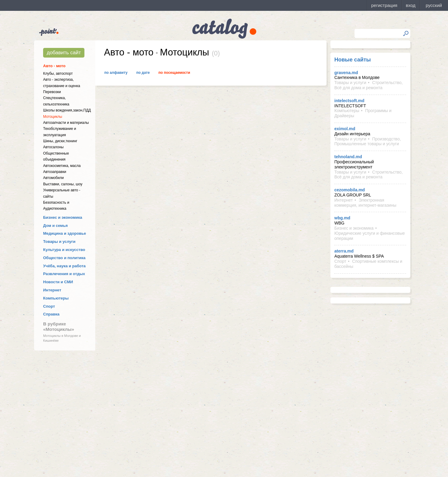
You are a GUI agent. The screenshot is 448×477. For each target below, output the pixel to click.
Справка (51, 314)
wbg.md (342, 218)
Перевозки (52, 92)
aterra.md (344, 251)
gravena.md (346, 73)
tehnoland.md (348, 157)
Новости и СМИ (58, 282)
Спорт (49, 306)
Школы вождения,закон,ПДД (67, 110)
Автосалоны (53, 147)
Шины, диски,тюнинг (60, 141)
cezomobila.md (350, 190)
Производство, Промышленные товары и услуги (368, 141)
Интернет (52, 290)
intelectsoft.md (349, 101)
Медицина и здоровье (65, 233)
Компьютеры (56, 298)
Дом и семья (55, 226)
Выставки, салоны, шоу (63, 184)
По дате (143, 73)
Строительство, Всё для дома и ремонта (369, 85)
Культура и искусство (64, 250)
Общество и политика (64, 258)
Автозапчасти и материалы (66, 123)
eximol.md (345, 129)
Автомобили (53, 178)
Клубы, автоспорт (58, 74)
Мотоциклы (53, 117)
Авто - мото (54, 66)
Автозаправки (55, 172)
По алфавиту (116, 73)
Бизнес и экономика (63, 217)
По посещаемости (174, 73)
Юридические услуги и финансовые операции (370, 236)
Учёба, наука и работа (64, 266)
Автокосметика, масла (62, 166)
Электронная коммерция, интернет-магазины (365, 203)
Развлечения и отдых (64, 274)
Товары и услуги (59, 242)
